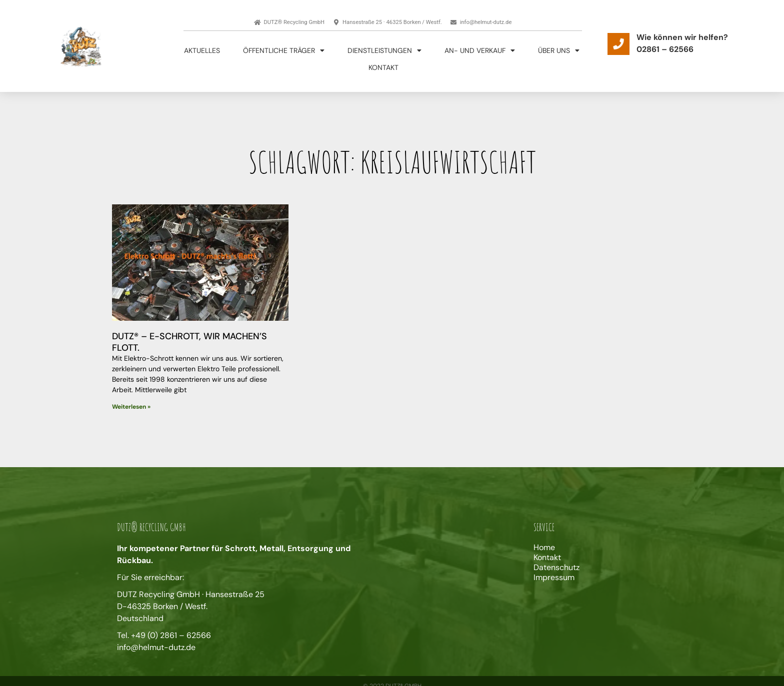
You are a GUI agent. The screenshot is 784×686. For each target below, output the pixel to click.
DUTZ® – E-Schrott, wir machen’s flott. (189, 342)
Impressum (554, 578)
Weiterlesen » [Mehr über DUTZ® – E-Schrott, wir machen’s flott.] (131, 407)
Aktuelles (202, 50)
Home (544, 548)
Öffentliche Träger (284, 50)
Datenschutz (556, 568)
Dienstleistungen (384, 50)
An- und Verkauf (480, 50)
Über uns (559, 50)
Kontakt (383, 67)
